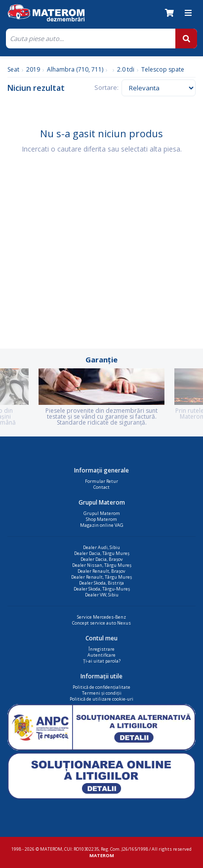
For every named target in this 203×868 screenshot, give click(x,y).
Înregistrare (101, 649)
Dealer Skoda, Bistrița (101, 583)
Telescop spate (163, 69)
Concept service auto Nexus (101, 623)
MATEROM (102, 855)
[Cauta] (91, 39)
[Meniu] (188, 13)
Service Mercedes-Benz (101, 617)
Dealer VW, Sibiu (102, 595)
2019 (33, 69)
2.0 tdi (126, 69)
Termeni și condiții (102, 693)
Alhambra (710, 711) (75, 69)
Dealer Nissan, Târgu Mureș (102, 565)
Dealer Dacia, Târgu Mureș (102, 553)
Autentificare (101, 655)
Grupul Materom (102, 513)
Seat (13, 69)
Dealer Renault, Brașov (101, 571)
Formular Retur (101, 481)
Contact (101, 487)
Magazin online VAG (102, 525)
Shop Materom (101, 519)
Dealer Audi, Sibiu (101, 547)
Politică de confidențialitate (101, 687)
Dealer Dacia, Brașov (102, 559)
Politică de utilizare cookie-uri (101, 699)
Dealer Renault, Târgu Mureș (101, 577)
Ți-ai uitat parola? (102, 661)
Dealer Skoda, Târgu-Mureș (102, 589)
